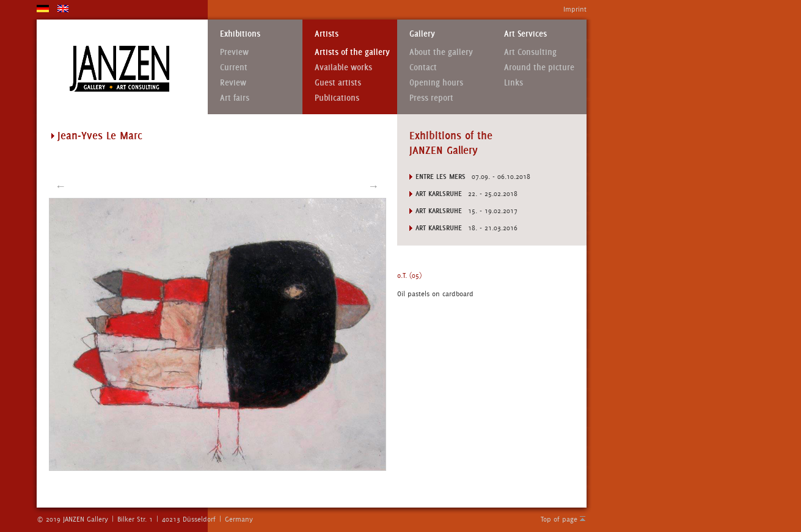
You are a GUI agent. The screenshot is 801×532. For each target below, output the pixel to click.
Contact (423, 67)
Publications (337, 98)
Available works (343, 67)
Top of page (559, 519)
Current (234, 67)
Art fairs (235, 98)
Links (514, 83)
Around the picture (539, 67)
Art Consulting (530, 52)
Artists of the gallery (352, 52)
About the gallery (441, 52)
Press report (431, 98)
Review (233, 83)
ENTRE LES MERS (441, 177)
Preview (234, 52)
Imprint (575, 9)
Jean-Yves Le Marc (100, 136)
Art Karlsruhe (439, 194)
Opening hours (436, 83)
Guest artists (338, 83)
